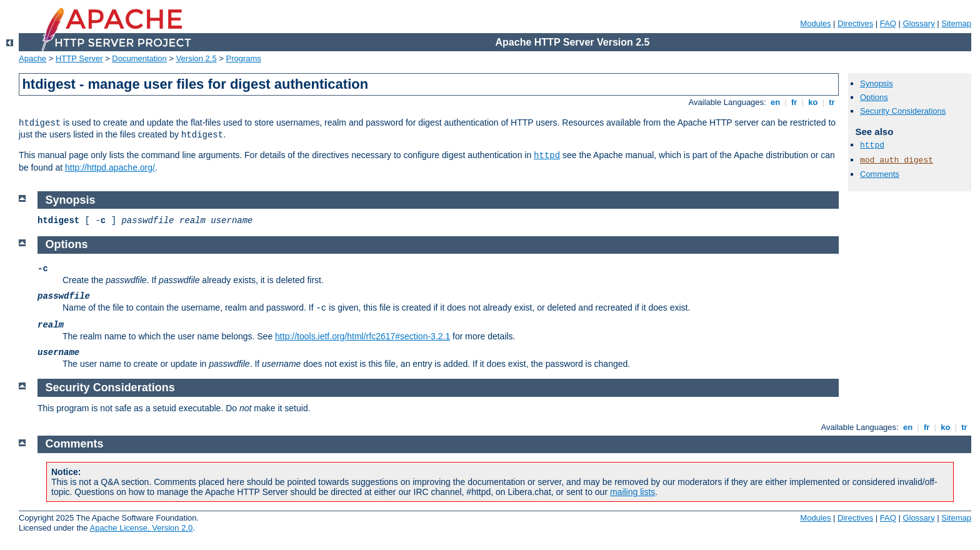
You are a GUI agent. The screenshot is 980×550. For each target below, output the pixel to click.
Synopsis (877, 83)
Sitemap (956, 23)
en (775, 102)
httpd (547, 156)
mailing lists (632, 492)
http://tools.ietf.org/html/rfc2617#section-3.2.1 (362, 336)
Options (874, 97)
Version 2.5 (197, 58)
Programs (244, 58)
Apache (32, 58)
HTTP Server (79, 58)
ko (813, 102)
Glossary (918, 23)
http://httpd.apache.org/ (110, 167)
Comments (880, 174)
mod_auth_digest (897, 160)
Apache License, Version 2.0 (141, 528)
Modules (815, 23)
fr (794, 102)
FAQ (888, 23)
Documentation (139, 58)
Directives (855, 23)
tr (832, 102)
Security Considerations (903, 111)
